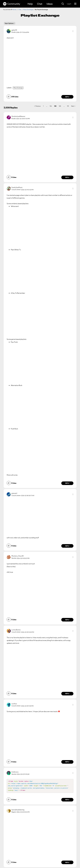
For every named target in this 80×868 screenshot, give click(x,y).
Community (12, 4)
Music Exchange (28, 10)
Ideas (50, 4)
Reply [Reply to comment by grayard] (67, 546)
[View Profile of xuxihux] (14, 704)
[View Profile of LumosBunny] (16, 630)
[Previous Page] (37, 106)
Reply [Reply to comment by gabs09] (67, 97)
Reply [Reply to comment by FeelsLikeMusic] (67, 483)
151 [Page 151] (68, 106)
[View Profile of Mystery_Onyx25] (18, 556)
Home (14, 10)
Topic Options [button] (9, 23)
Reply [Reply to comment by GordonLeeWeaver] (67, 177)
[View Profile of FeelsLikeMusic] (17, 187)
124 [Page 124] (51, 106)
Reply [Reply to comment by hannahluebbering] (67, 863)
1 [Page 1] (43, 106)
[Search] (63, 4)
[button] (73, 31)
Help (30, 4)
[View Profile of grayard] (14, 493)
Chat (40, 4)
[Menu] (75, 4)
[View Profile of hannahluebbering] (18, 811)
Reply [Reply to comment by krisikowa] (67, 801)
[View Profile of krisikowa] (15, 772)
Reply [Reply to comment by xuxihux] (67, 762)
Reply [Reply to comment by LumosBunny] (67, 694)
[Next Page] (73, 106)
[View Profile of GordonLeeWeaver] (18, 116)
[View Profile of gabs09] (14, 30)
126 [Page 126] (60, 106)
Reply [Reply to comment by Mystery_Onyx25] (67, 620)
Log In (69, 4)
